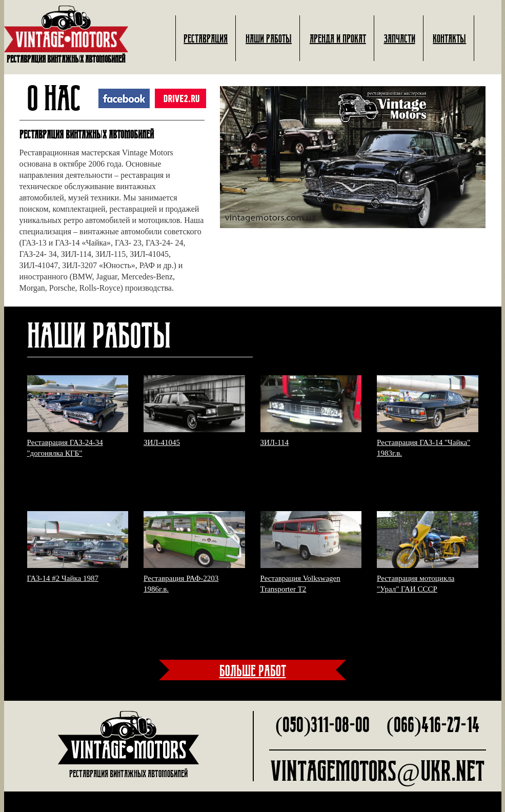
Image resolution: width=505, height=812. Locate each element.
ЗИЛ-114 (275, 442)
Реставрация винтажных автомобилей (66, 35)
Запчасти (400, 38)
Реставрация (206, 38)
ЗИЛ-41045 (162, 442)
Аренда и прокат (338, 38)
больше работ (253, 670)
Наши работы (269, 38)
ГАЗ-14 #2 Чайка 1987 (63, 578)
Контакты (449, 38)
